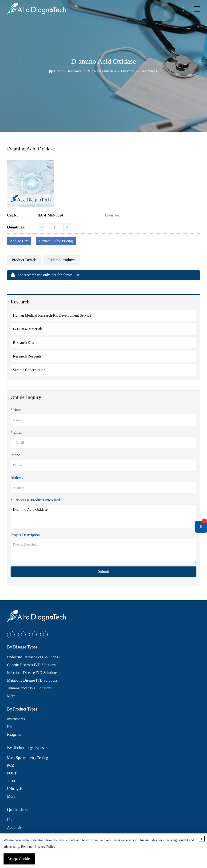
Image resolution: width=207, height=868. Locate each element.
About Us (14, 827)
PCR (11, 765)
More (11, 696)
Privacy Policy (45, 847)
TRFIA (12, 781)
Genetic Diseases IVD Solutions (31, 665)
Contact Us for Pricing (56, 241)
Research (75, 71)
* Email (16, 432)
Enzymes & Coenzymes (139, 71)
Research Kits (23, 343)
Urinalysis (15, 789)
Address (17, 477)
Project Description (25, 535)
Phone (15, 455)
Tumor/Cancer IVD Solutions (29, 688)
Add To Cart (19, 241)
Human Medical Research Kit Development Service (52, 315)
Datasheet (111, 215)
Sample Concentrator (29, 370)
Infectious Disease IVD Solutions (32, 673)
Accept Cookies (19, 859)
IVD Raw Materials (101, 71)
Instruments (16, 719)
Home (59, 71)
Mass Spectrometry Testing (28, 758)
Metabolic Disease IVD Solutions (32, 680)
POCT (12, 773)
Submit (103, 571)
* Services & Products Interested (35, 500)
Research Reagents (27, 356)
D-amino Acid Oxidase (103, 516)
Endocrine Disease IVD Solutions (32, 657)
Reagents (14, 734)
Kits (10, 727)
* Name (16, 410)
